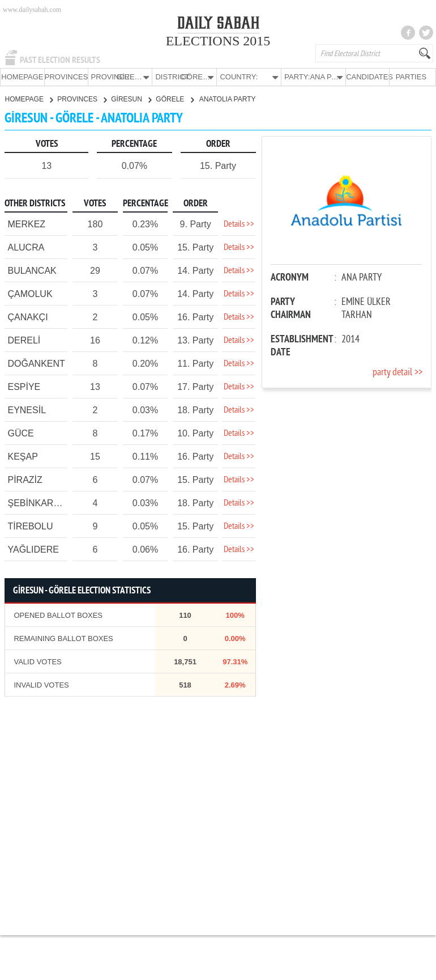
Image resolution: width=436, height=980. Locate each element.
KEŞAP (22, 456)
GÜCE (20, 433)
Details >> (239, 224)
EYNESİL (27, 410)
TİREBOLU (30, 526)
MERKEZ (26, 224)
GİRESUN (131, 99)
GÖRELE (174, 99)
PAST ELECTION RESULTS (60, 60)
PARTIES (411, 77)
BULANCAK (32, 270)
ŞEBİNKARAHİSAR (47, 502)
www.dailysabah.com (32, 10)
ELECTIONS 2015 (218, 41)
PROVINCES (66, 77)
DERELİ (24, 340)
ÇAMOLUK (30, 293)
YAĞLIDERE (33, 549)
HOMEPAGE (22, 77)
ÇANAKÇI (27, 317)
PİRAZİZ (25, 479)
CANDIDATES (367, 77)
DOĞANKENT (36, 363)
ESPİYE (24, 386)
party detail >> (397, 372)
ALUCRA (26, 247)
